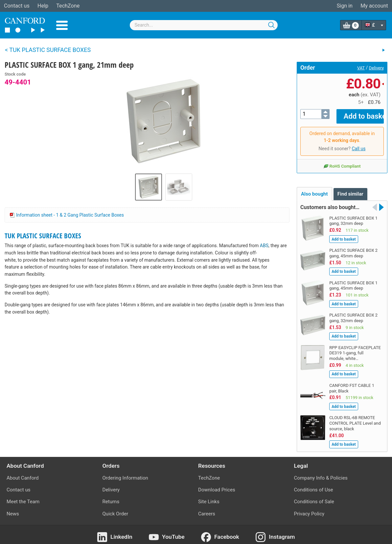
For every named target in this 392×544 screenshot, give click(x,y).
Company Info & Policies (321, 473)
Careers (207, 509)
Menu (62, 25)
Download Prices (217, 485)
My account (374, 6)
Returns (111, 497)
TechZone (68, 6)
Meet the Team (23, 497)
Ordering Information (125, 473)
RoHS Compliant (342, 161)
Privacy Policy (309, 509)
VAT (361, 68)
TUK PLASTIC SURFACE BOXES (43, 236)
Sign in (345, 6)
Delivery (376, 68)
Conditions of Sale (314, 497)
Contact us (17, 6)
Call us (358, 144)
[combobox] (204, 25)
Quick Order (115, 509)
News (13, 509)
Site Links (209, 497)
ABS (264, 246)
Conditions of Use (314, 485)
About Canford (23, 473)
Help (43, 6)
